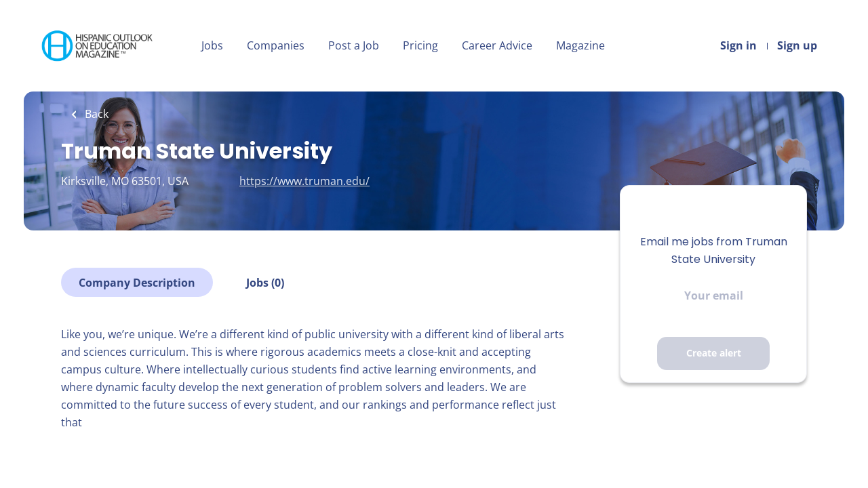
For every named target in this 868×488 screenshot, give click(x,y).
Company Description (137, 283)
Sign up (797, 45)
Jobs (212, 45)
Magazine (580, 45)
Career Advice (497, 45)
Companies (276, 45)
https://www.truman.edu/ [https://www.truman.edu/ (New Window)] (304, 181)
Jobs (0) (265, 283)
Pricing (420, 45)
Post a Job (354, 45)
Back (95, 114)
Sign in (738, 45)
